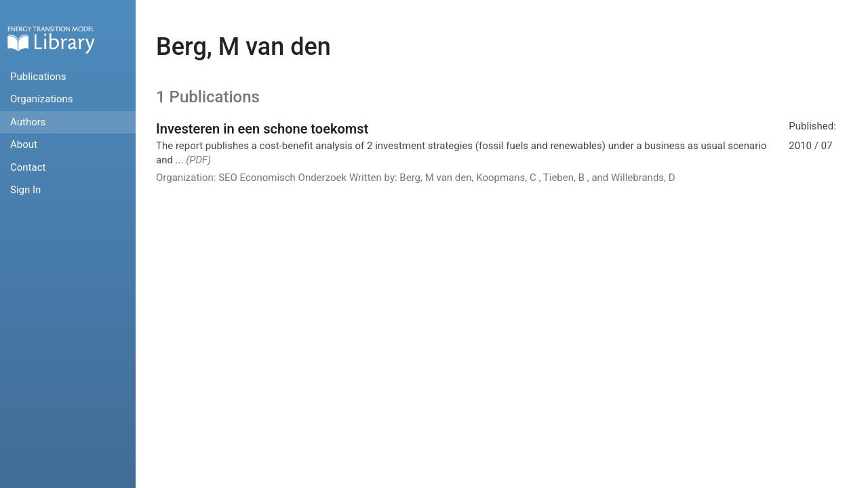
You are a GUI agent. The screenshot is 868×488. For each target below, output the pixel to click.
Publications (38, 77)
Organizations (42, 99)
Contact (28, 167)
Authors (28, 122)
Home (51, 40)
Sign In (25, 190)
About (24, 144)
